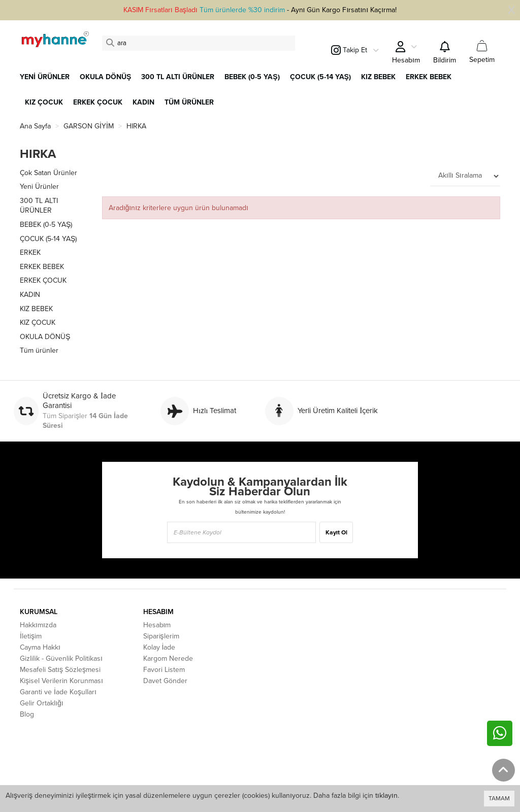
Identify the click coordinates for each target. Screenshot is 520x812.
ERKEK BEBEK (42, 267)
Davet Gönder (165, 681)
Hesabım (157, 625)
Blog (27, 714)
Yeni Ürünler (39, 187)
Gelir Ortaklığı (42, 703)
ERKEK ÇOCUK (43, 280)
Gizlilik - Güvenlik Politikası (61, 658)
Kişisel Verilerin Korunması (61, 681)
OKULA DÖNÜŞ (45, 337)
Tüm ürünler (39, 350)
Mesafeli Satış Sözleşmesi (60, 670)
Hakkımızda (38, 625)
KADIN (30, 295)
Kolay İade (159, 647)
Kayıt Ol (336, 532)
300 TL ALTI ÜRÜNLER (39, 206)
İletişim (31, 636)
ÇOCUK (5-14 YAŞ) (48, 239)
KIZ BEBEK (36, 309)
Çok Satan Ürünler (48, 173)
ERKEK (30, 252)
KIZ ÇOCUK (38, 323)
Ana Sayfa (35, 126)
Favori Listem (164, 670)
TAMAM (499, 798)
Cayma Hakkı (40, 647)
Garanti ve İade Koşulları (58, 692)
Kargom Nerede (168, 658)
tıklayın (386, 796)
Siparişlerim (161, 636)
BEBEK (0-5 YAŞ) (46, 225)
